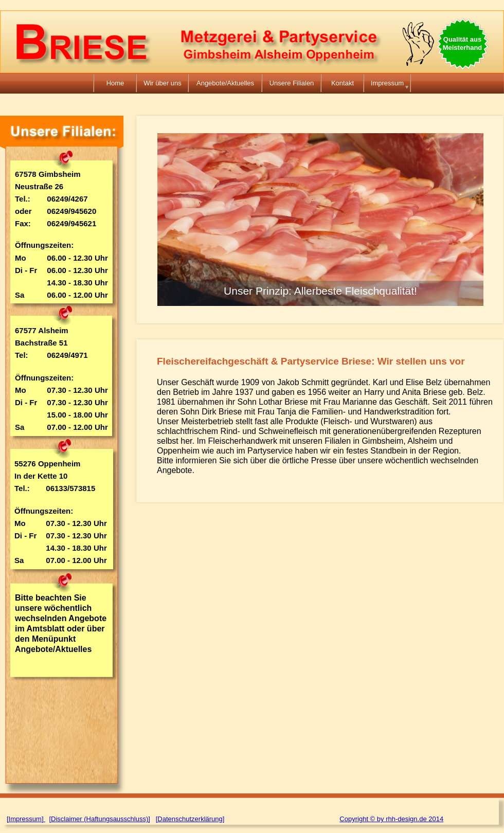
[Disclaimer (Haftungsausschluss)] (100, 819)
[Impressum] (25, 819)
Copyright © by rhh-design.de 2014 (391, 819)
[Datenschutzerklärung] (190, 819)
